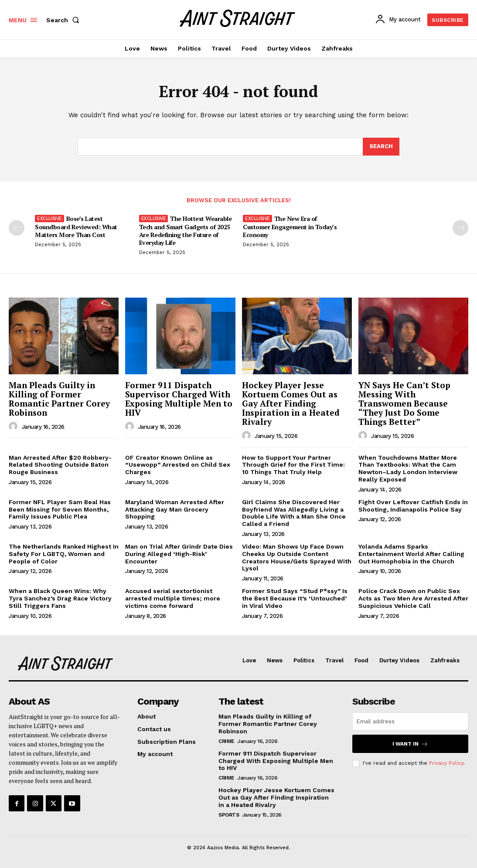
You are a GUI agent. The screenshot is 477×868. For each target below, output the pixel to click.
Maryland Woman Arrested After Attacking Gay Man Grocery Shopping (175, 509)
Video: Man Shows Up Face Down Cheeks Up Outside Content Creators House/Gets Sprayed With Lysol (297, 557)
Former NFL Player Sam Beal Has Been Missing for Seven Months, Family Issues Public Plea (60, 509)
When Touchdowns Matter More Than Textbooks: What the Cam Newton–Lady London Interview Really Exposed (408, 468)
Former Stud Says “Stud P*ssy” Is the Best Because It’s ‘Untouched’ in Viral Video (295, 598)
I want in (410, 744)
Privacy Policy (446, 763)
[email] (410, 722)
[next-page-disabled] (460, 228)
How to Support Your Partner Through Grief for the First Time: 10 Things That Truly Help (293, 465)
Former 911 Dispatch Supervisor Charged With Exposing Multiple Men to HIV (179, 399)
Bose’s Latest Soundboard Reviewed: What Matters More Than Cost (76, 226)
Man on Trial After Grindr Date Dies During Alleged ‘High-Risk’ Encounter (179, 554)
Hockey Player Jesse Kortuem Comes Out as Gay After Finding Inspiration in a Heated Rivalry (291, 403)
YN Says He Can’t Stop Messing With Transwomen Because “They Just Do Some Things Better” (404, 403)
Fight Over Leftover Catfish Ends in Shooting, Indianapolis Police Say (413, 506)
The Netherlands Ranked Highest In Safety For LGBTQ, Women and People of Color (64, 554)
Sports (229, 815)
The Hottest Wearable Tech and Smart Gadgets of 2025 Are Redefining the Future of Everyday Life (186, 231)
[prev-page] (17, 228)
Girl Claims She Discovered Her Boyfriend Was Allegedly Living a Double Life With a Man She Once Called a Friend (294, 513)
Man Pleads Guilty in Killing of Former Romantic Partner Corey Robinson (59, 399)
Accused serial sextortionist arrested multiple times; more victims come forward (173, 598)
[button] (65, 20)
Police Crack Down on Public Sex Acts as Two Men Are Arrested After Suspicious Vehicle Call (413, 598)
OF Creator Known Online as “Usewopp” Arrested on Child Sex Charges (178, 465)
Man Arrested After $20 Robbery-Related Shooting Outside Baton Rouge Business (60, 465)
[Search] (381, 147)
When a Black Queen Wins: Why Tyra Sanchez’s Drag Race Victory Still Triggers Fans (60, 598)
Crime (227, 741)
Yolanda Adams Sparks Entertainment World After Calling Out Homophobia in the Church (411, 554)
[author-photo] (14, 427)
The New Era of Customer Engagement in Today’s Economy (290, 226)
